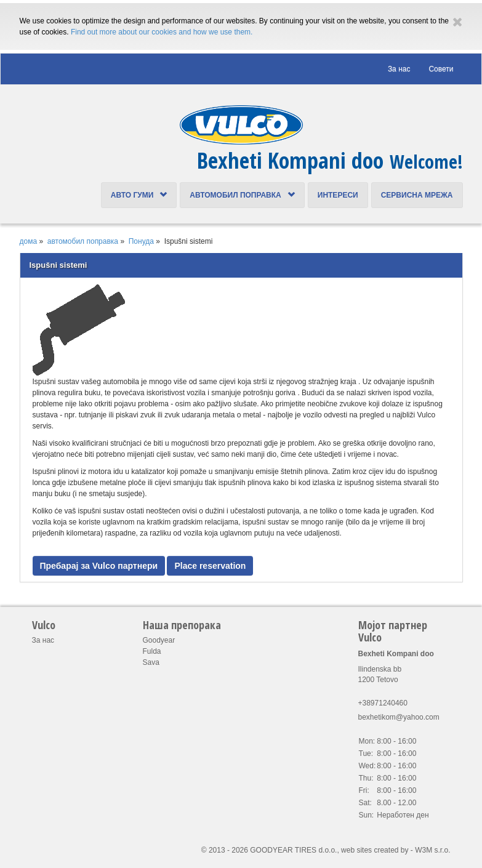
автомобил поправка (242, 195)
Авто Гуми (139, 195)
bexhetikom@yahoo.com (399, 717)
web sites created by (375, 850)
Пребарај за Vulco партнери (99, 566)
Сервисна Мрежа (417, 195)
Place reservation (210, 566)
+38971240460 (383, 703)
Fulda (152, 651)
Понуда (141, 241)
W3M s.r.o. (432, 850)
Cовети (441, 69)
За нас (399, 69)
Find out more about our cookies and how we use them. (162, 32)
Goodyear (159, 640)
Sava (151, 662)
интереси (338, 195)
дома (29, 241)
